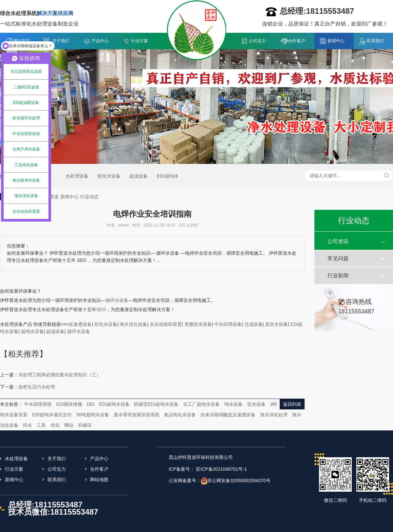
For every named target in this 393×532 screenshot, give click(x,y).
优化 (55, 425)
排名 (28, 425)
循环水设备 (79, 331)
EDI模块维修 (69, 404)
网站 (69, 425)
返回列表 (292, 404)
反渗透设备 (80, 324)
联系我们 (375, 41)
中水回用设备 (228, 324)
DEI (91, 404)
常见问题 (338, 258)
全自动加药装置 (166, 324)
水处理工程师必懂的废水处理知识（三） (60, 375)
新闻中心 (336, 41)
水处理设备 (77, 176)
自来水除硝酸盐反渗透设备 (228, 415)
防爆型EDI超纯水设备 (156, 404)
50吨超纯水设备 (93, 415)
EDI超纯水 (168, 176)
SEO (101, 309)
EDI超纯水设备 (114, 404)
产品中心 (100, 41)
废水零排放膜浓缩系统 (137, 415)
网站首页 (22, 41)
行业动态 (89, 197)
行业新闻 (338, 276)
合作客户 (297, 41)
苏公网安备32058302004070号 (239, 481)
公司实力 (257, 41)
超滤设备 (139, 176)
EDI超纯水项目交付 (52, 415)
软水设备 (256, 404)
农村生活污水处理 (37, 387)
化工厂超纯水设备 (201, 404)
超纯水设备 (32, 331)
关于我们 (61, 41)
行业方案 (140, 41)
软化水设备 (109, 176)
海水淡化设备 (133, 324)
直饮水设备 (276, 324)
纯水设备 (234, 404)
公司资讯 (338, 241)
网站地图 (99, 480)
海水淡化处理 (274, 415)
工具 (41, 425)
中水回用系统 (38, 404)
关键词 (84, 425)
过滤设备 (253, 324)
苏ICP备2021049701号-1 (221, 469)
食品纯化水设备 (180, 415)
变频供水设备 (198, 324)
